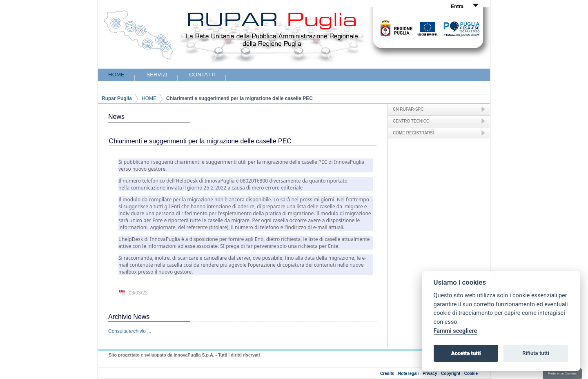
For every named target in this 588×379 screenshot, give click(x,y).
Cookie (471, 373)
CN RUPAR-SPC (408, 109)
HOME (149, 98)
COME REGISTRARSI (413, 133)
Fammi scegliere (455, 331)
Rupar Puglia (117, 98)
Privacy (430, 373)
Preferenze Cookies (562, 373)
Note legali (409, 373)
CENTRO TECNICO (411, 121)
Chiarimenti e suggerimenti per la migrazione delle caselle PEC (239, 98)
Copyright (451, 373)
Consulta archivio (127, 331)
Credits (387, 373)
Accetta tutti (466, 353)
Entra (457, 7)
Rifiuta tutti (536, 353)
